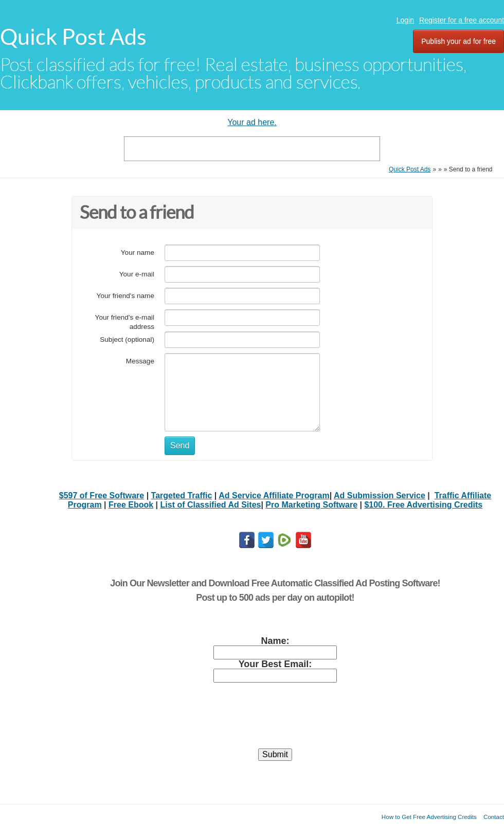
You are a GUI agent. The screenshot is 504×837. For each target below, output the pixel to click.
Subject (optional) (127, 339)
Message (140, 361)
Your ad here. (252, 122)
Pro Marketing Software (311, 505)
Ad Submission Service (380, 495)
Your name (138, 252)
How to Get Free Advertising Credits (429, 817)
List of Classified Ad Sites (211, 505)
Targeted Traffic (182, 495)
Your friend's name (125, 296)
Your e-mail (137, 274)
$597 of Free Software (102, 495)
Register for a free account (462, 20)
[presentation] (275, 720)
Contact (494, 817)
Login (405, 20)
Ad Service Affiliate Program (274, 495)
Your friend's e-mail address (125, 322)
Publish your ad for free (458, 41)
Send (180, 446)
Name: (275, 641)
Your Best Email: (275, 664)
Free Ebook (131, 505)
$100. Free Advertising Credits (423, 505)
